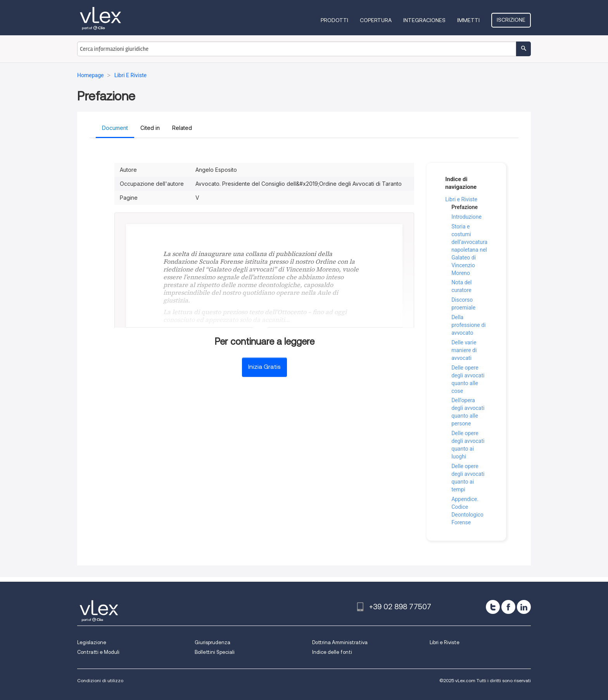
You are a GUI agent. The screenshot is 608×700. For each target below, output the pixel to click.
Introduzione (466, 217)
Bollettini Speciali (215, 652)
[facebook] (508, 607)
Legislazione (92, 642)
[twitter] (493, 607)
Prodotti (334, 20)
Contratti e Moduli (98, 652)
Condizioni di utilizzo (100, 680)
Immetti (468, 20)
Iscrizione (511, 20)
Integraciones (424, 20)
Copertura (376, 20)
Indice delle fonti (332, 652)
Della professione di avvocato (468, 325)
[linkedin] (524, 607)
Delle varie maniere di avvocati (464, 350)
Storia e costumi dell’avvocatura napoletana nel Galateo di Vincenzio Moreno (469, 250)
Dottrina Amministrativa (340, 642)
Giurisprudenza (212, 642)
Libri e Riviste (461, 199)
